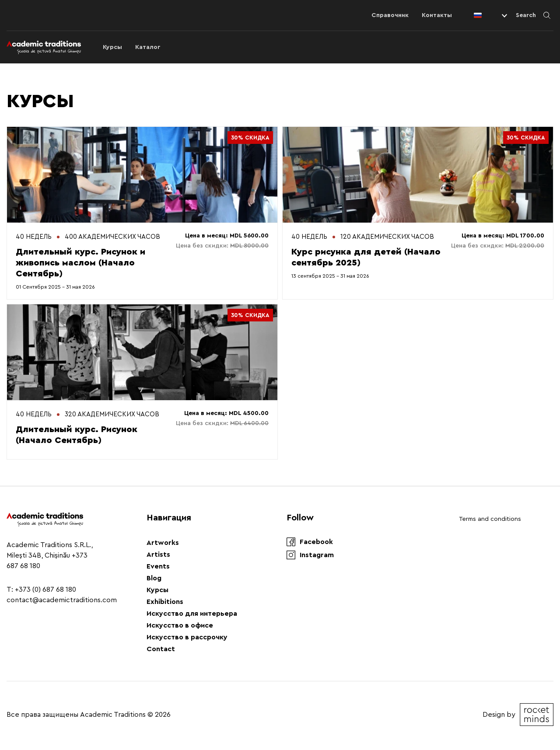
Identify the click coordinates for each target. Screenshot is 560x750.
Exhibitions (165, 602)
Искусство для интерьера (192, 614)
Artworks (163, 543)
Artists (158, 555)
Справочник (390, 15)
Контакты (437, 15)
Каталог (148, 47)
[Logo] (44, 47)
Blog (154, 578)
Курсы (112, 47)
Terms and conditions (490, 519)
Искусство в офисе (180, 625)
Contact (161, 649)
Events (158, 566)
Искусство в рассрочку (187, 637)
